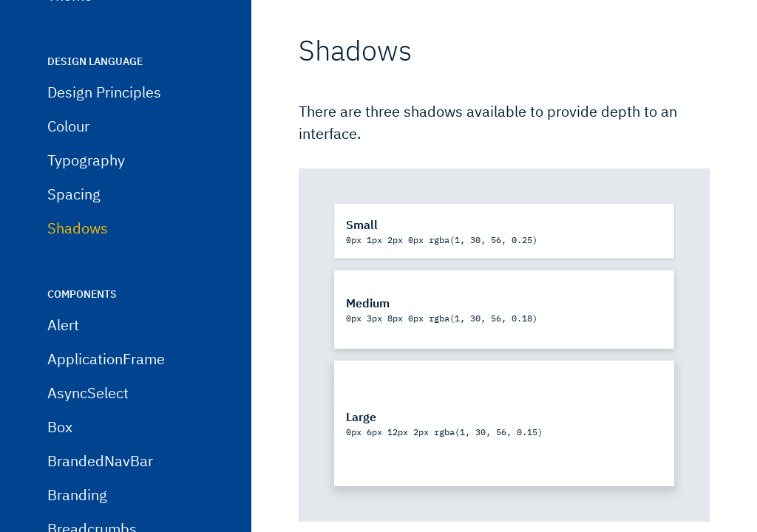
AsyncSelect (88, 430)
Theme (70, 33)
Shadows (78, 266)
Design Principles (104, 130)
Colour (68, 164)
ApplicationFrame (106, 396)
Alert (63, 362)
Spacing (74, 232)
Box (60, 464)
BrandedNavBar (100, 498)
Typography (86, 198)
